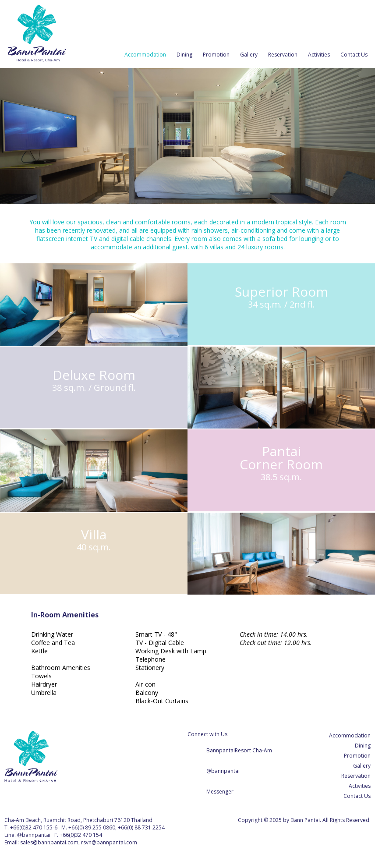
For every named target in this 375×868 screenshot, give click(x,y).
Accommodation (145, 55)
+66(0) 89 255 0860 (92, 827)
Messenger (220, 792)
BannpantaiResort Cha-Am (239, 750)
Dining (184, 55)
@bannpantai (223, 771)
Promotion (216, 55)
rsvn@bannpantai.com (109, 842)
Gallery (249, 55)
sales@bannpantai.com (49, 842)
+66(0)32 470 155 (31, 827)
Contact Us (354, 55)
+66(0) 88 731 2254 (141, 827)
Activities (319, 55)
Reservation (283, 55)
